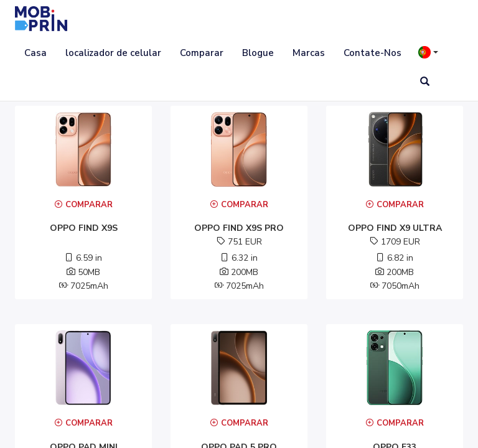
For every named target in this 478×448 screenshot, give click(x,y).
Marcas (309, 53)
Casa (35, 53)
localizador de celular (113, 53)
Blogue (258, 53)
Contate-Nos (373, 53)
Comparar (202, 53)
